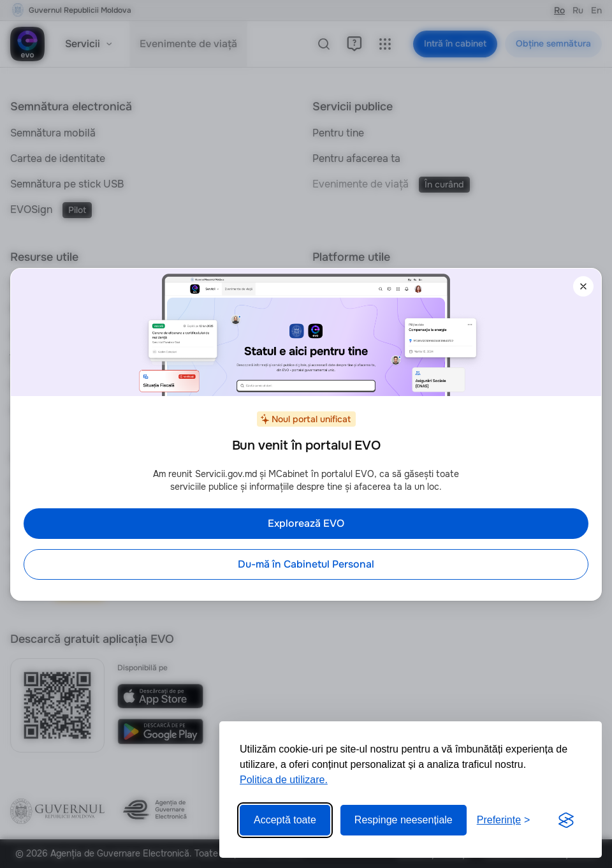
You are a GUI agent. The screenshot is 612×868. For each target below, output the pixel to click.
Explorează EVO (306, 523)
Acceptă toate (285, 820)
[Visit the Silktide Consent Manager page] (566, 820)
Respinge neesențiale (404, 820)
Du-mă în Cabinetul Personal (306, 564)
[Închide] (583, 286)
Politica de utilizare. (284, 780)
